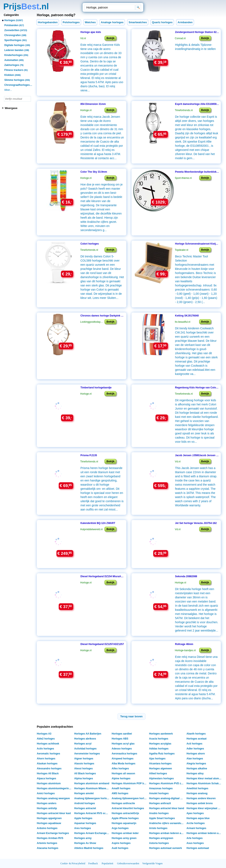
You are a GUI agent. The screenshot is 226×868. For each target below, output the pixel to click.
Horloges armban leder (125, 833)
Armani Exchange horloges (53, 833)
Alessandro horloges (49, 769)
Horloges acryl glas (123, 744)
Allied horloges (158, 773)
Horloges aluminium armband (92, 783)
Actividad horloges (85, 749)
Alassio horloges (84, 764)
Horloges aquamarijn (124, 823)
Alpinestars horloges (161, 778)
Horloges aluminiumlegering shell (55, 788)
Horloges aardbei (122, 734)
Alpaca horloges (46, 778)
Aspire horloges (121, 843)
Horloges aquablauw (49, 823)
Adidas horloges (159, 749)
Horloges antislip (47, 808)
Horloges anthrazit (160, 803)
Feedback (93, 863)
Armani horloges (196, 828)
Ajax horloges (157, 759)
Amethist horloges (197, 788)
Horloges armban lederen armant (167, 833)
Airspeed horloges (123, 759)
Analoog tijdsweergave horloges (130, 798)
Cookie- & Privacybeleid (73, 863)
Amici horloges (46, 793)
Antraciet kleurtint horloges (128, 808)
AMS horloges (120, 793)
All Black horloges (85, 773)
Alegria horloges (196, 764)
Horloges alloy (195, 773)
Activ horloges (45, 749)
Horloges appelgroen (49, 818)
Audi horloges (120, 848)
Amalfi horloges (121, 788)
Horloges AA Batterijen (88, 734)
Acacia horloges (159, 739)
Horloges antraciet (85, 808)
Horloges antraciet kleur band (167, 808)
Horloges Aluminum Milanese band (92, 788)
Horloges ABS (120, 739)
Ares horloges (83, 828)
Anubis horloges (159, 813)
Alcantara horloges (160, 764)
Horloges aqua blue (198, 818)
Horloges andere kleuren (201, 798)
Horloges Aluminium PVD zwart (167, 783)
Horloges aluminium (49, 783)
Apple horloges (83, 818)
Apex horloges (195, 813)
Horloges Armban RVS (50, 838)
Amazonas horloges (161, 788)
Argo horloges (120, 828)
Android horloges (85, 803)
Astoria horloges (159, 843)
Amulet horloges (159, 793)
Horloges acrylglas (160, 744)
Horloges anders (47, 803)
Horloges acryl (83, 744)
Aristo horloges (158, 828)
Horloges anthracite (123, 803)
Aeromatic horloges (48, 754)
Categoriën (11, 15)
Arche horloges (196, 823)
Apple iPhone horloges (125, 818)
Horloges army (83, 838)
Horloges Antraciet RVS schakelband (92, 813)
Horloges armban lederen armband (205, 833)
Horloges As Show (85, 843)
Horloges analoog (197, 793)
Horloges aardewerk (161, 734)
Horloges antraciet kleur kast (54, 813)
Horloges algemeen (161, 769)
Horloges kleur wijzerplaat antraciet (205, 808)
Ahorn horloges (46, 759)
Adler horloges (195, 749)
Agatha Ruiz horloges (162, 754)
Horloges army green (124, 838)
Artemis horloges (47, 843)
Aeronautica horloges (124, 754)
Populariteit (108, 863)
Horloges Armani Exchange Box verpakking (92, 833)
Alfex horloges (120, 769)
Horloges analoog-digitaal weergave (167, 798)
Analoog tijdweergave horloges (92, 798)
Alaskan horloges (47, 764)
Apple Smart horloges (162, 818)
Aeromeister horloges (87, 754)
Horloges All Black (48, 773)
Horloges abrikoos (85, 739)
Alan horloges (195, 759)
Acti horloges (194, 744)
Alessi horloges (83, 769)
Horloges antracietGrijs (125, 813)
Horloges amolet (84, 793)
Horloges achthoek (48, 744)
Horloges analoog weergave (53, 798)
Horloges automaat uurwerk (166, 848)
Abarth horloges (196, 734)
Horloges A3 (44, 734)
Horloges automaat (198, 848)
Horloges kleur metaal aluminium (205, 778)
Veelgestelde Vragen (152, 863)
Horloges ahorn (196, 754)
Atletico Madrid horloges (89, 848)
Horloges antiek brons (200, 803)
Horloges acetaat (197, 739)
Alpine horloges (121, 778)
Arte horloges (195, 838)
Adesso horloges (122, 749)
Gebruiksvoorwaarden (128, 863)
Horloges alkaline (197, 769)
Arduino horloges (47, 828)
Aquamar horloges (85, 823)
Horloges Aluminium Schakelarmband (205, 783)
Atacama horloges (48, 848)
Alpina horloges (84, 778)
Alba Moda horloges (124, 764)
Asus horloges (195, 843)
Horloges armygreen (161, 838)
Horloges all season (123, 773)
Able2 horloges (46, 739)
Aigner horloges (84, 759)
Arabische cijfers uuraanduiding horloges (167, 823)
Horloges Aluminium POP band (130, 783)
